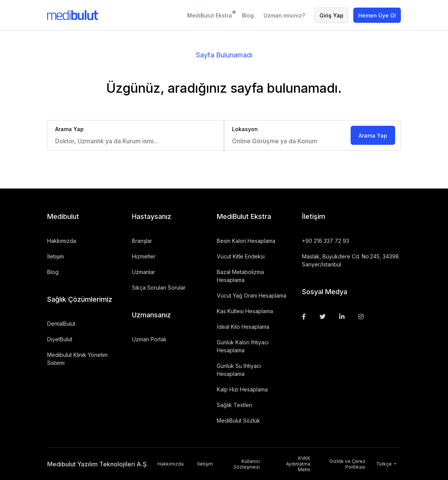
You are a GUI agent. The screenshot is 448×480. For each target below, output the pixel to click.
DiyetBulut (60, 339)
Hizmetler (144, 256)
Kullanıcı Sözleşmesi (247, 464)
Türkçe (384, 464)
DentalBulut (61, 324)
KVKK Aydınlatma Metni (298, 464)
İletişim (56, 256)
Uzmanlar (144, 272)
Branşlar (142, 241)
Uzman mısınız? (284, 15)
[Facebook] (304, 317)
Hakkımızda (62, 241)
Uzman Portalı (149, 339)
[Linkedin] (342, 317)
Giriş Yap (331, 15)
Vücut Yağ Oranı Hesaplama (252, 295)
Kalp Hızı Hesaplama (242, 389)
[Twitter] (322, 317)
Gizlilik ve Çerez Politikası (347, 464)
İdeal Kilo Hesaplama (243, 327)
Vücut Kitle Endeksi (241, 256)
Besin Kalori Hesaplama (246, 241)
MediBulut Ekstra (210, 14)
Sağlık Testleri (234, 405)
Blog (248, 15)
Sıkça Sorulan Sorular (159, 288)
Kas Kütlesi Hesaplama (245, 311)
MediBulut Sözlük (238, 421)
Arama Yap (373, 135)
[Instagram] (361, 317)
